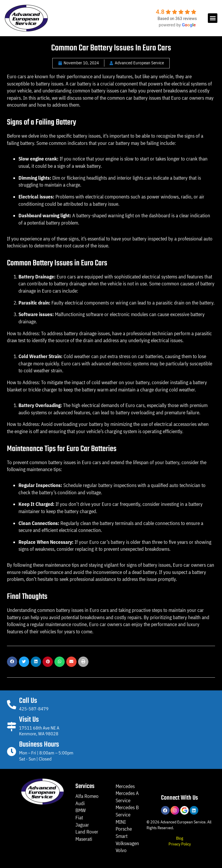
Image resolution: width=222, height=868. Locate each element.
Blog (180, 838)
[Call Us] (12, 705)
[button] (213, 18)
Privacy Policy (180, 844)
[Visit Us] (12, 727)
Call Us (28, 701)
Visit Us (29, 720)
